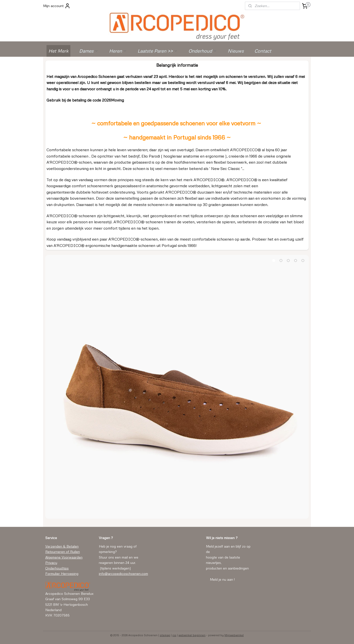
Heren (118, 51)
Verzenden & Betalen (62, 546)
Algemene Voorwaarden (64, 557)
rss (174, 635)
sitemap (165, 635)
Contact (263, 51)
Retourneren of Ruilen (63, 552)
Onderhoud (203, 51)
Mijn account (57, 6)
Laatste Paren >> (158, 51)
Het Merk (58, 51)
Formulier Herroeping (62, 574)
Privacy (51, 563)
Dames (89, 51)
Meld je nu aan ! (222, 579)
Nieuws (236, 51)
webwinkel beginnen (192, 635)
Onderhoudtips (57, 568)
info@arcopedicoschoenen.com (123, 574)
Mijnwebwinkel (234, 635)
